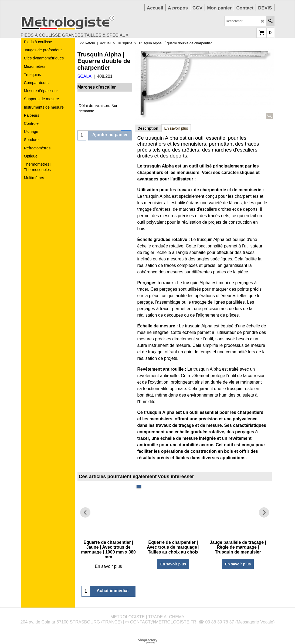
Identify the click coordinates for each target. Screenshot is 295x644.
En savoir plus (176, 128)
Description (148, 128)
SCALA (84, 76)
